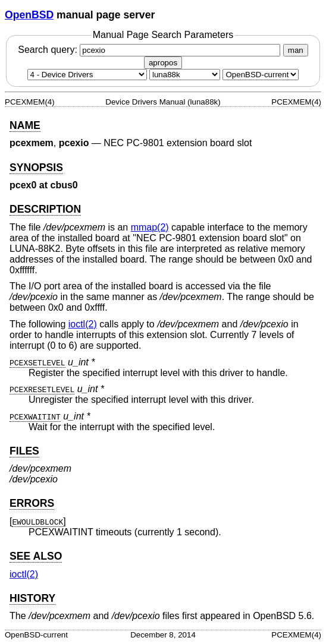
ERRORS (32, 503)
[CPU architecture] (185, 75)
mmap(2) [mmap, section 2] (150, 227)
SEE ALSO (36, 556)
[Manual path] (261, 75)
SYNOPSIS (36, 168)
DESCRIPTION (45, 209)
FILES (24, 451)
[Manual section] (87, 75)
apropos (163, 63)
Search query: (151, 50)
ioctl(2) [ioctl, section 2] (83, 324)
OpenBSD (29, 15)
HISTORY (32, 598)
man (296, 50)
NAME (25, 125)
